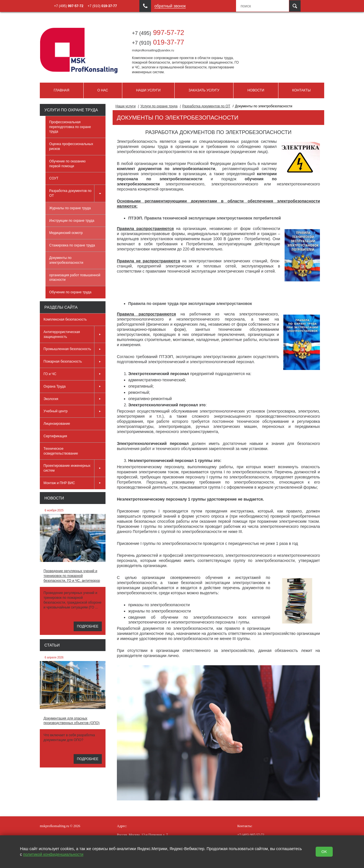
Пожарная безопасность (75, 362)
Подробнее (88, 626)
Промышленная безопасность (75, 349)
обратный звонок (170, 6)
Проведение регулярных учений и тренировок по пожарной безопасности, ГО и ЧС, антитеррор (72, 576)
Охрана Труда (75, 387)
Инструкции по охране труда (72, 221)
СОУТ (54, 178)
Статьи (52, 645)
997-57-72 (158, 33)
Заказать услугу (204, 90)
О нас (103, 90)
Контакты (302, 90)
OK (324, 852)
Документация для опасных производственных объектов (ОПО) (72, 721)
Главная (62, 90)
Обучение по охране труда (70, 292)
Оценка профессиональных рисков (71, 146)
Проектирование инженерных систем (75, 468)
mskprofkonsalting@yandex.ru (153, 50)
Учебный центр (75, 411)
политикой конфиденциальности (53, 854)
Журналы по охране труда (70, 208)
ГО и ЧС (75, 374)
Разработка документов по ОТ (77, 193)
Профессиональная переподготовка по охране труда (70, 127)
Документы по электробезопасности (66, 260)
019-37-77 (158, 42)
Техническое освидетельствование (61, 451)
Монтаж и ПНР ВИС (75, 483)
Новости (256, 90)
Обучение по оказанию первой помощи (67, 164)
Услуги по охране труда (71, 110)
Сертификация (55, 436)
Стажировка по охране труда (72, 245)
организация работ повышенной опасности (75, 278)
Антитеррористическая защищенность (75, 334)
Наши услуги (148, 90)
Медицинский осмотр (66, 233)
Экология (75, 399)
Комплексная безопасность (65, 319)
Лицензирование (57, 424)
